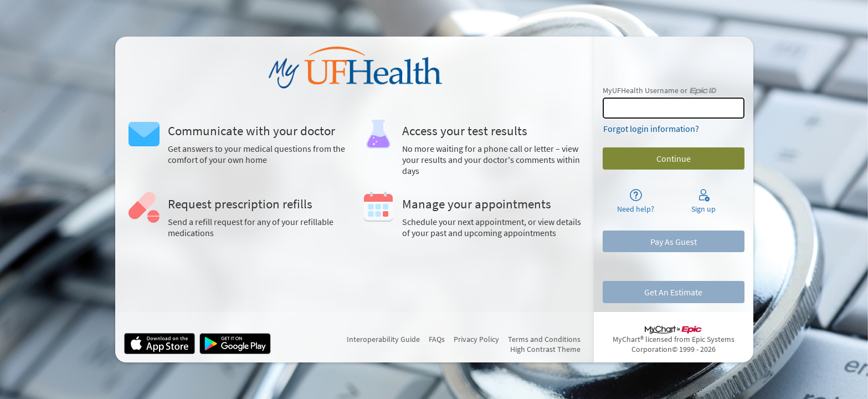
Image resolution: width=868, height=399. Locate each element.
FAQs (437, 339)
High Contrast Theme (545, 349)
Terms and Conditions (544, 339)
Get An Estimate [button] (673, 292)
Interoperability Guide (383, 339)
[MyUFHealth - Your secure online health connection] (354, 68)
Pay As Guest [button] (674, 242)
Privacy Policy (476, 339)
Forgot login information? (651, 129)
